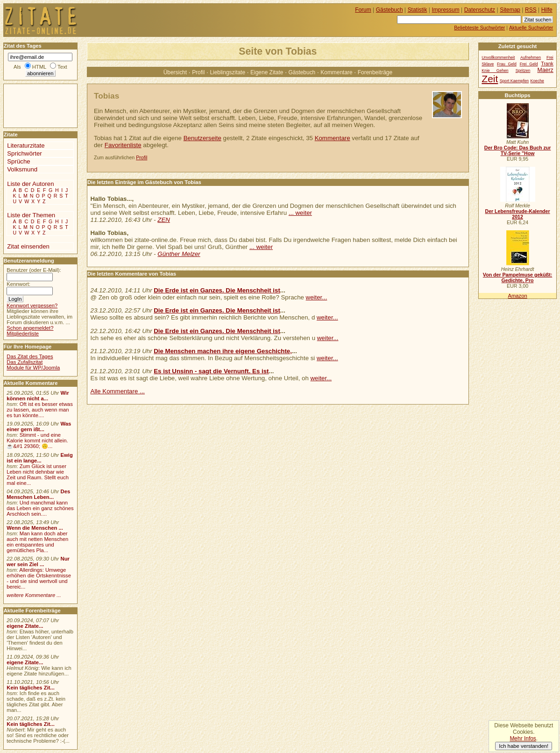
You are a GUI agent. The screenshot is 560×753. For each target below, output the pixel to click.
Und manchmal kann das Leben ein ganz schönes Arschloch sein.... (40, 508)
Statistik (418, 10)
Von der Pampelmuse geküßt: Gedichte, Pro (517, 277)
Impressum (446, 10)
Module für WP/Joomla (33, 368)
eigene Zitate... (25, 626)
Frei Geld (529, 64)
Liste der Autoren (30, 184)
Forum (363, 10)
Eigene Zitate (267, 72)
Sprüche (18, 161)
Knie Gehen (495, 71)
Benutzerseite (202, 138)
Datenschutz (480, 10)
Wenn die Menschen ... (35, 528)
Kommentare (336, 72)
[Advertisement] (32, 105)
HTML (39, 67)
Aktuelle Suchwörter (531, 28)
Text (62, 67)
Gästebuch (302, 72)
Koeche (537, 81)
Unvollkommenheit (498, 57)
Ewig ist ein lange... (40, 458)
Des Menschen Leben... (38, 494)
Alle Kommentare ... (118, 391)
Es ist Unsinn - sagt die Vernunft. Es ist (211, 371)
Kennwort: (18, 284)
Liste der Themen (31, 215)
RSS (531, 10)
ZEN (164, 220)
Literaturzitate (26, 146)
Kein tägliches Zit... (31, 688)
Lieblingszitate (227, 72)
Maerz (545, 70)
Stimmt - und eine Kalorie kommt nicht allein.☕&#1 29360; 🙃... (37, 440)
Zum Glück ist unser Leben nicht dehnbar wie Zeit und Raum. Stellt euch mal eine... (38, 475)
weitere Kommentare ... (34, 595)
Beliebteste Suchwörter (479, 28)
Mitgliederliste (23, 334)
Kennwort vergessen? (32, 305)
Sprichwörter (24, 153)
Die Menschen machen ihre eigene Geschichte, (223, 351)
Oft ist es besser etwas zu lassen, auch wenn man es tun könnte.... (40, 410)
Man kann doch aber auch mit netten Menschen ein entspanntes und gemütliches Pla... (37, 542)
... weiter (300, 213)
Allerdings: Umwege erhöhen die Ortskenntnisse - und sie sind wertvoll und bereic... (39, 578)
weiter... (317, 297)
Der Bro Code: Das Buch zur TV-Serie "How (518, 150)
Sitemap (510, 10)
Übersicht (175, 72)
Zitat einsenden (28, 246)
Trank (547, 64)
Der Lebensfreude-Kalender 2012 (517, 214)
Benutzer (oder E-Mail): (34, 270)
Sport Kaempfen (514, 81)
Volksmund (22, 169)
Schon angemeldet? (30, 328)
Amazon (517, 296)
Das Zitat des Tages (30, 356)
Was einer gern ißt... (39, 426)
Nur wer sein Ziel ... (38, 561)
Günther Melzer (179, 254)
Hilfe (547, 10)
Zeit (490, 79)
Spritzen (523, 71)
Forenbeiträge (375, 72)
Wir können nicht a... (38, 396)
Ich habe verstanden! (524, 746)
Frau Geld (507, 64)
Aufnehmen (531, 57)
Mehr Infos (523, 739)
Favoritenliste (123, 145)
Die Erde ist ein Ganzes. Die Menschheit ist (217, 290)
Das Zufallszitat (25, 362)
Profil (198, 72)
